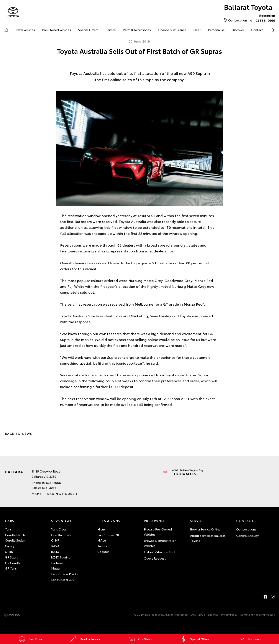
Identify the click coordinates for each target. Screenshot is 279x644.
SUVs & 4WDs (63, 521)
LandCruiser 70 (108, 535)
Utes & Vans (109, 521)
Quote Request (155, 558)
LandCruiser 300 (63, 580)
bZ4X (55, 552)
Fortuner (57, 563)
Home (6, 29)
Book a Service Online (205, 529)
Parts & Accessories (137, 30)
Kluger (56, 568)
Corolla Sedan (15, 540)
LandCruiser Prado (64, 574)
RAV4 (55, 546)
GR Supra (12, 557)
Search (271, 30)
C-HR (55, 540)
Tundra (102, 546)
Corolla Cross (61, 535)
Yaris (8, 529)
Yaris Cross (59, 529)
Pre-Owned (155, 521)
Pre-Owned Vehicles (57, 30)
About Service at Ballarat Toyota (208, 538)
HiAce (102, 540)
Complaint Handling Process (257, 614)
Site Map (213, 614)
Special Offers (88, 30)
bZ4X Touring (61, 557)
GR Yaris (11, 568)
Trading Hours (60, 494)
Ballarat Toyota (248, 7)
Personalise (216, 30)
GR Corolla (13, 563)
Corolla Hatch (15, 535)
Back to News (19, 433)
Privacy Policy (229, 614)
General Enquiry (247, 535)
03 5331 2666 (264, 18)
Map (35, 494)
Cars (10, 521)
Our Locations (246, 529)
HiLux (101, 529)
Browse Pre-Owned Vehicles (158, 532)
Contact (257, 30)
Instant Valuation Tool (160, 552)
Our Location (238, 20)
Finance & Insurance (172, 30)
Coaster (103, 552)
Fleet (197, 30)
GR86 (9, 552)
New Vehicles (26, 30)
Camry (10, 546)
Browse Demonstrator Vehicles (160, 543)
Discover (238, 30)
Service (111, 30)
